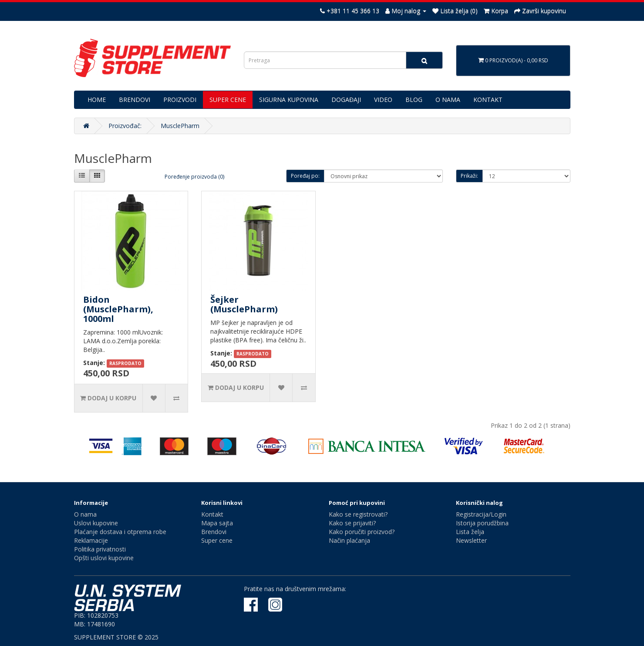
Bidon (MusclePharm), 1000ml (118, 309)
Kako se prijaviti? (352, 523)
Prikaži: (469, 176)
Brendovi (214, 532)
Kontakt (212, 514)
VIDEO (383, 100)
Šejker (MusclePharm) (244, 304)
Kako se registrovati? (358, 514)
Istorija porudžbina (482, 523)
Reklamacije (91, 540)
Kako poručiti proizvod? (362, 532)
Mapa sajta (217, 523)
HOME (97, 100)
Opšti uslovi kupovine (104, 558)
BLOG (414, 100)
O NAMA (448, 100)
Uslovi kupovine (96, 523)
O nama (85, 514)
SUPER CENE (228, 100)
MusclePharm (180, 126)
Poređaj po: (305, 176)
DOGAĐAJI (346, 100)
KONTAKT (488, 100)
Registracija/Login (481, 514)
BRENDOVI (135, 100)
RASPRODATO (125, 363)
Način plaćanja (349, 540)
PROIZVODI (180, 100)
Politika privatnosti (100, 549)
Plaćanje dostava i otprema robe (120, 532)
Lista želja (470, 532)
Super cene (217, 540)
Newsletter (471, 540)
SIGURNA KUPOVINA (289, 100)
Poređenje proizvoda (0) (194, 177)
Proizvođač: (125, 126)
